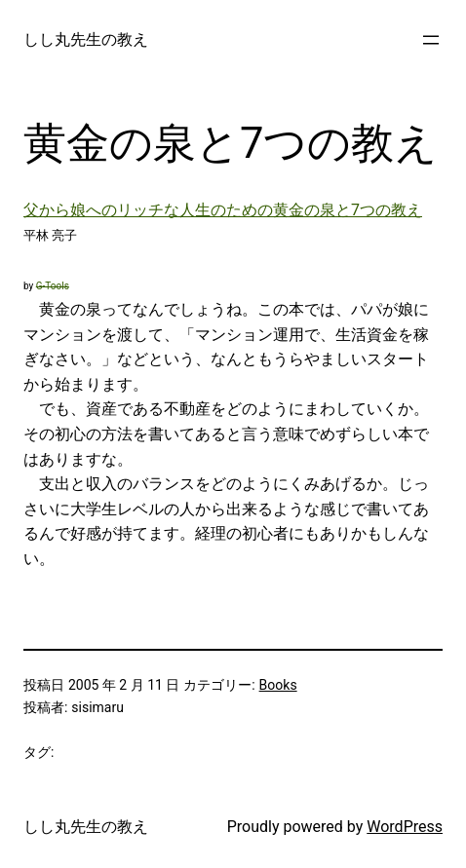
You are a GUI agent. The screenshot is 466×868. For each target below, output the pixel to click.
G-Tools (53, 286)
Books (278, 685)
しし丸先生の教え (86, 39)
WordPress (405, 827)
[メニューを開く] (431, 40)
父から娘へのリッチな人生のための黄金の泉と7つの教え (223, 210)
